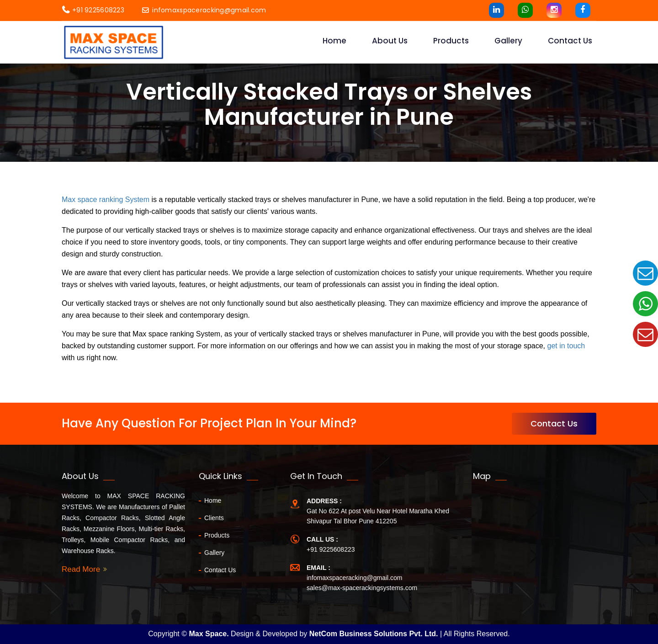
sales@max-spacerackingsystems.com (362, 588)
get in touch (566, 346)
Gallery (508, 41)
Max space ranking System (106, 200)
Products (451, 41)
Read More (81, 569)
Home (334, 41)
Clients (214, 518)
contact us (570, 41)
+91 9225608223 (93, 10)
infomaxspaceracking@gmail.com (204, 10)
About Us (390, 41)
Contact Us (554, 423)
